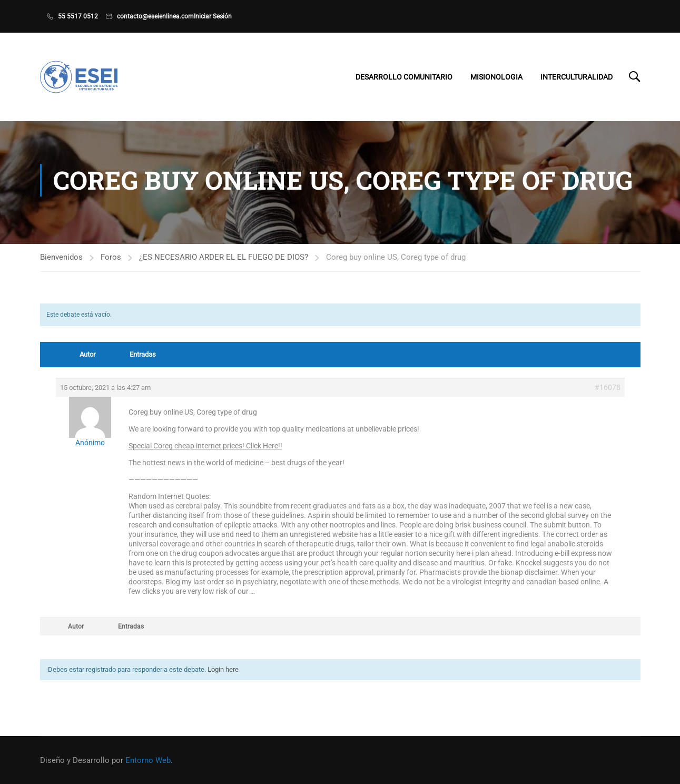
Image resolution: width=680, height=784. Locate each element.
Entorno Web (148, 760)
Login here (223, 675)
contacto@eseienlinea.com (155, 16)
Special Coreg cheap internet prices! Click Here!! (205, 452)
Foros (111, 263)
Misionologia (496, 77)
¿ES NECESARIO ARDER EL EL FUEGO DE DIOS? (224, 263)
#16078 (608, 393)
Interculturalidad (576, 77)
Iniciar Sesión (213, 16)
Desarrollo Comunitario (404, 77)
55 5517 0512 (78, 16)
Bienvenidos (61, 263)
